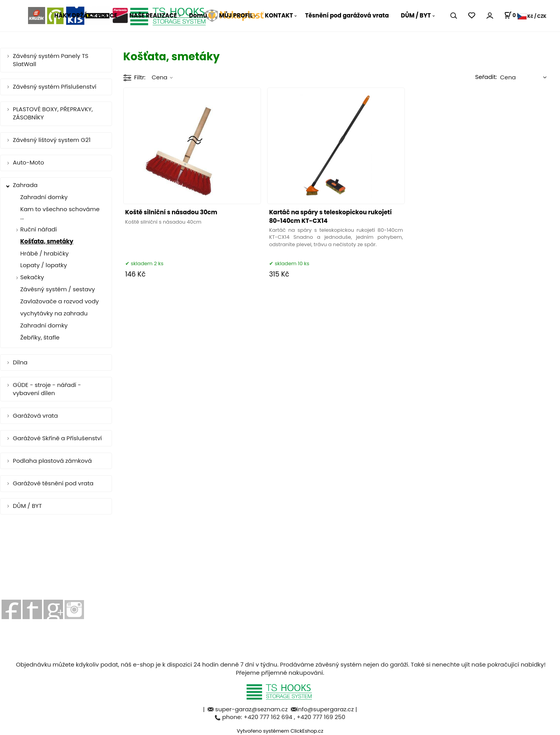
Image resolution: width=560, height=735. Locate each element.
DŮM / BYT (416, 15)
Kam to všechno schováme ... (60, 213)
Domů (198, 15)
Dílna (20, 362)
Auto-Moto (28, 162)
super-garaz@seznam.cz (252, 709)
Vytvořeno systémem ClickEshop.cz (280, 731)
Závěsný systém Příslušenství (55, 87)
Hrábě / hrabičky (45, 253)
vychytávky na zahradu (54, 313)
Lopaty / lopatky (44, 265)
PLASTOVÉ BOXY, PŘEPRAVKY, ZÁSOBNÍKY (53, 113)
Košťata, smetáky (47, 241)
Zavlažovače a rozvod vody (59, 301)
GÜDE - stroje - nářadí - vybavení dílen (47, 389)
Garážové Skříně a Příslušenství (57, 438)
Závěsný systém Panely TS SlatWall (51, 60)
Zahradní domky (44, 197)
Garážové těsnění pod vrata (53, 483)
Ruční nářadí (38, 229)
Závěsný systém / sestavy (58, 289)
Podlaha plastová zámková (52, 461)
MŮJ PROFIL (236, 15)
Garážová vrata (35, 416)
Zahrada (25, 185)
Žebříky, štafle (40, 337)
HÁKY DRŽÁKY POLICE (86, 15)
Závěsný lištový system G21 (52, 140)
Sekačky (32, 277)
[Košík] (514, 16)
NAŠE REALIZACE (153, 15)
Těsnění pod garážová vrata (347, 15)
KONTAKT (279, 15)
